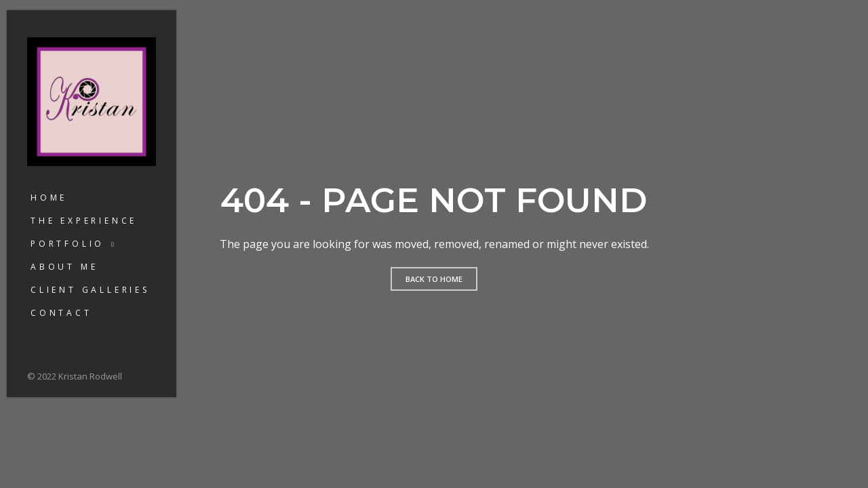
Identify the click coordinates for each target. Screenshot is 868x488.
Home (49, 198)
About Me (64, 267)
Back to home (434, 279)
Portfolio (67, 244)
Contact (61, 313)
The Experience (84, 221)
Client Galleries (90, 290)
